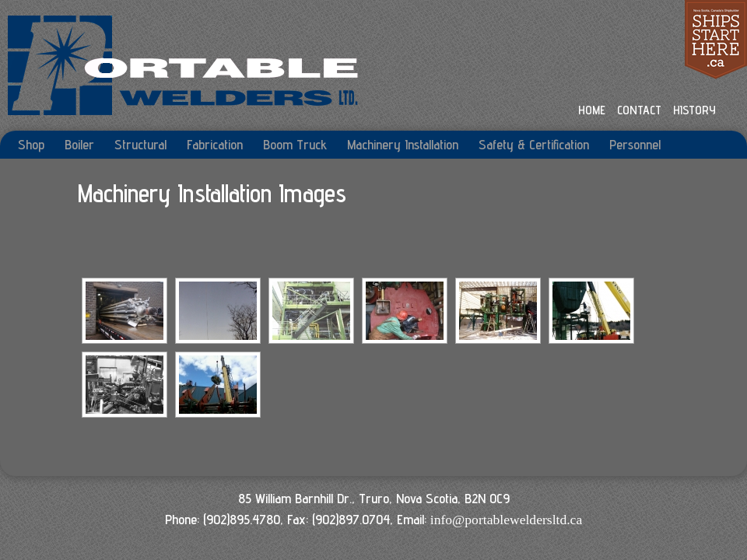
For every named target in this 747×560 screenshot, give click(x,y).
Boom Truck (295, 144)
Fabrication (215, 144)
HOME (592, 110)
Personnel (635, 144)
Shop (31, 144)
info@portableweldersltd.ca (507, 520)
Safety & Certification (534, 144)
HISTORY (694, 110)
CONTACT (639, 110)
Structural (140, 144)
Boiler (79, 144)
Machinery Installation (403, 144)
